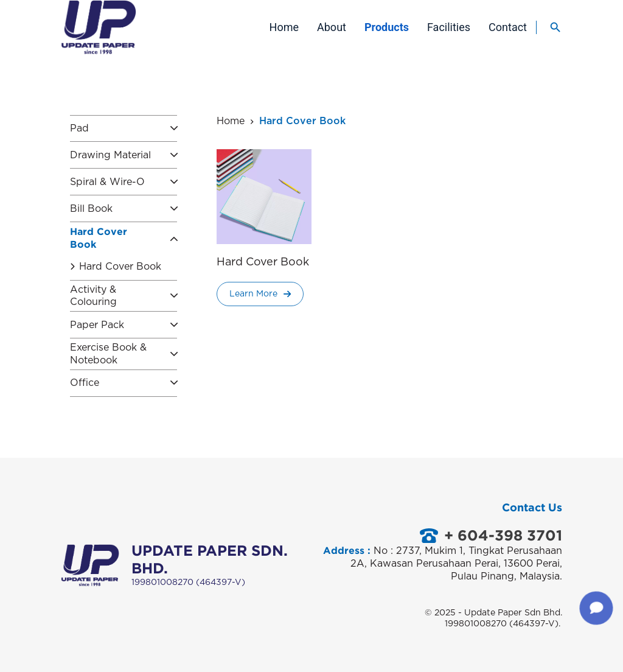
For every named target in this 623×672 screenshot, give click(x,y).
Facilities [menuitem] (449, 27)
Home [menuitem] (284, 27)
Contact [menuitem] (508, 27)
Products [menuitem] (387, 27)
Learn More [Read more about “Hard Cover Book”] (260, 298)
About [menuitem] (332, 27)
